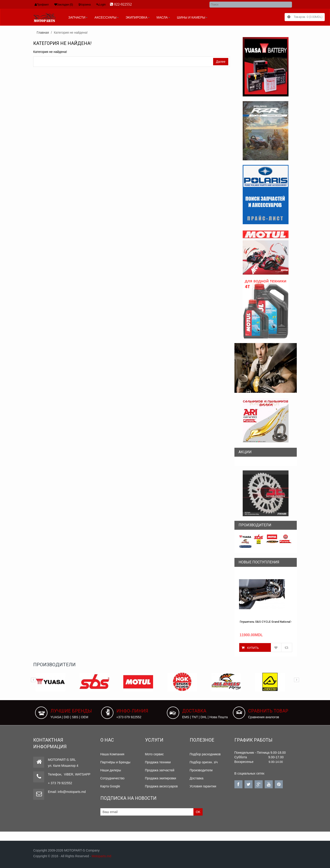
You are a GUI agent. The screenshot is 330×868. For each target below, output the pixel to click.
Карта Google (110, 786)
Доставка (197, 778)
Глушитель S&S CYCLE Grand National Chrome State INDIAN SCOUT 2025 (266, 622)
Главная (43, 32)
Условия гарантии (203, 786)
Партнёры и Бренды (115, 762)
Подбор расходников (205, 754)
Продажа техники (158, 762)
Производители (201, 770)
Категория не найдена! (71, 32)
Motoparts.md (102, 856)
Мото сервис (154, 754)
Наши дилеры (111, 770)
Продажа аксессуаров (161, 786)
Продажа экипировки (161, 778)
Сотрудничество (112, 778)
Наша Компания (112, 754)
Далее (221, 61)
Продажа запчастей (160, 770)
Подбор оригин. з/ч (204, 762)
